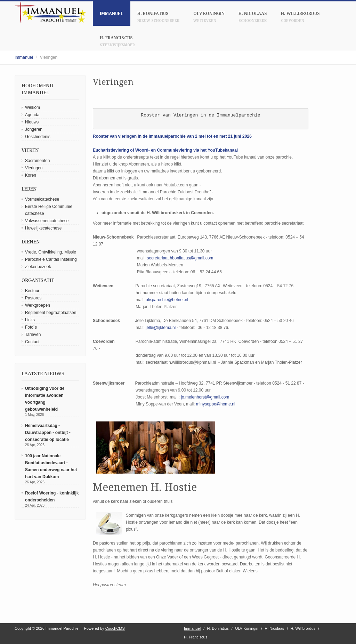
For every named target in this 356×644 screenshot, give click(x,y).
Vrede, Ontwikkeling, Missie (51, 252)
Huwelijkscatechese (43, 228)
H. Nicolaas (253, 17)
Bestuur (32, 291)
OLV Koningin (209, 17)
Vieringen (34, 168)
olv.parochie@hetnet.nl (167, 300)
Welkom (33, 107)
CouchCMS (115, 628)
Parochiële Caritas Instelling (51, 259)
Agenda (32, 115)
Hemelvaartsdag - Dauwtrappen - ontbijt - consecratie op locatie (48, 433)
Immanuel (112, 14)
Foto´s (31, 327)
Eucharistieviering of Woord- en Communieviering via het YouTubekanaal (165, 150)
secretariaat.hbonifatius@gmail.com (180, 258)
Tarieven (33, 335)
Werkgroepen (38, 305)
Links (30, 320)
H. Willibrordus (300, 17)
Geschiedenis (38, 137)
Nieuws (32, 122)
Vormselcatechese (42, 199)
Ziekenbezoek (38, 267)
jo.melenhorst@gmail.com (205, 397)
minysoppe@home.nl (216, 404)
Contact (32, 342)
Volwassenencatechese (47, 221)
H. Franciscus (117, 41)
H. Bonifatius (158, 17)
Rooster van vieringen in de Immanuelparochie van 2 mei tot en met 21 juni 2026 (172, 136)
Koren (31, 175)
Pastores (33, 298)
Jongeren (34, 129)
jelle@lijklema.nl (161, 328)
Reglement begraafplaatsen (51, 313)
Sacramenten (37, 161)
